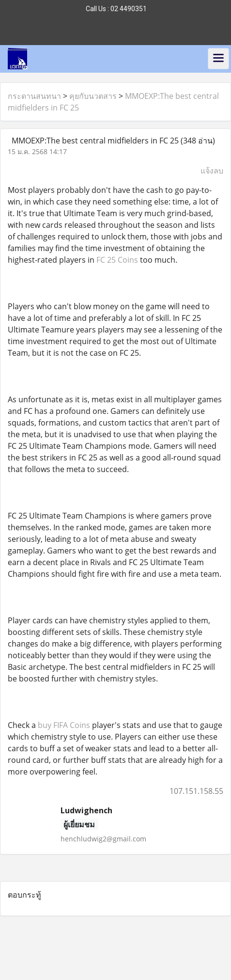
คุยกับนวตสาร (93, 96)
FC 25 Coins (117, 260)
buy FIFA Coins (64, 725)
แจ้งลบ (212, 171)
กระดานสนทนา (34, 96)
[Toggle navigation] (218, 59)
